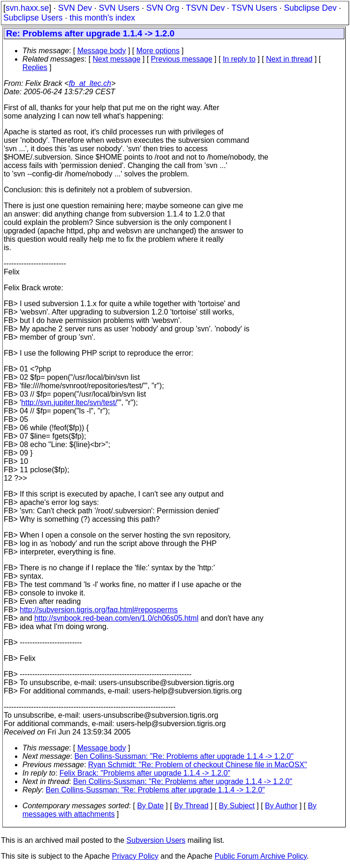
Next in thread (289, 59)
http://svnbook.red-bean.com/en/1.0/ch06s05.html (116, 618)
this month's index (102, 18)
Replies (35, 67)
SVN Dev (75, 8)
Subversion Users (156, 840)
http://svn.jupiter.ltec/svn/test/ (69, 402)
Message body (101, 51)
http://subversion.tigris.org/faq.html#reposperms (99, 610)
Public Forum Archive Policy (261, 856)
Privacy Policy (135, 856)
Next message (116, 59)
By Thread (192, 806)
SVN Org (163, 8)
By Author (281, 806)
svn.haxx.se (27, 8)
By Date (150, 806)
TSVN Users (254, 8)
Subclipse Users (33, 18)
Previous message (182, 59)
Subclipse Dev (310, 8)
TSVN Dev (205, 8)
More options (158, 51)
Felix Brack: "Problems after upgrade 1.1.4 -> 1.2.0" (145, 773)
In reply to (239, 59)
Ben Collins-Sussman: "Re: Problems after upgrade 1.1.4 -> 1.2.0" (184, 756)
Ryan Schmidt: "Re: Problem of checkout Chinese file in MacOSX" (198, 765)
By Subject (236, 806)
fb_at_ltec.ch (90, 83)
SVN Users (119, 8)
